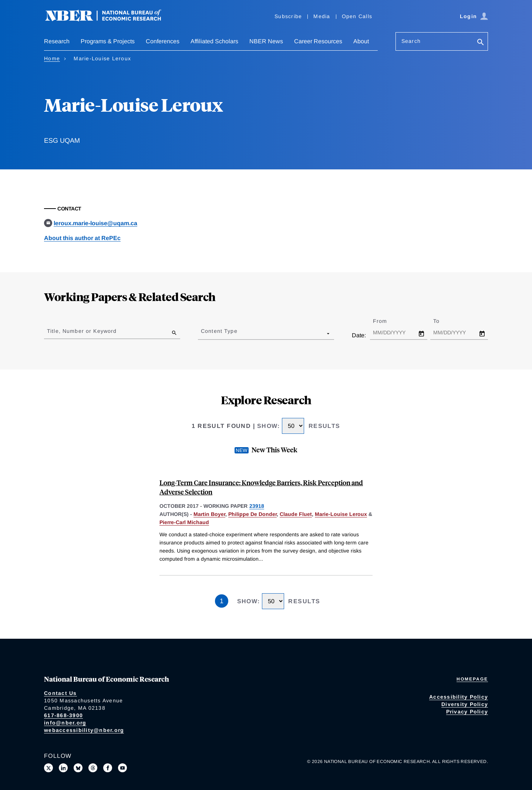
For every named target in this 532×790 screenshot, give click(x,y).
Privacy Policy (467, 712)
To (443, 321)
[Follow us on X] (48, 768)
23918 (257, 506)
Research (57, 41)
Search (411, 41)
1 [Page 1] (222, 601)
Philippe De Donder (252, 514)
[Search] (481, 43)
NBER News (266, 41)
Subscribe (288, 16)
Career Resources (318, 41)
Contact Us (60, 693)
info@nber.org (65, 723)
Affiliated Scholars (214, 41)
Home (52, 58)
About (361, 41)
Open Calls (357, 16)
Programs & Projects (108, 41)
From (386, 321)
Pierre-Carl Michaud (184, 522)
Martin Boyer (209, 514)
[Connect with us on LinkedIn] (63, 768)
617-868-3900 (63, 715)
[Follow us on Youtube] (122, 768)
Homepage (472, 679)
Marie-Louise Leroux (341, 514)
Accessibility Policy (459, 697)
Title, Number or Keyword (82, 331)
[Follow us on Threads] (93, 768)
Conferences (163, 41)
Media (322, 16)
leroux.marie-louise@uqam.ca (95, 223)
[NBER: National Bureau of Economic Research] (109, 19)
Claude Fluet (296, 514)
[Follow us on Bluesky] (78, 768)
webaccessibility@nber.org (84, 730)
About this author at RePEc (82, 238)
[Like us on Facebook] (108, 768)
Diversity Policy (465, 704)
